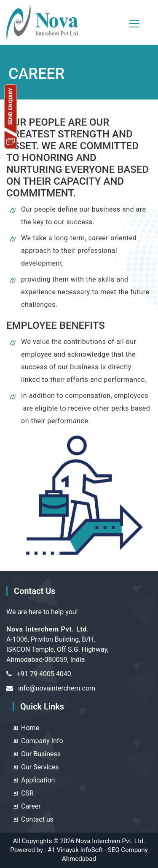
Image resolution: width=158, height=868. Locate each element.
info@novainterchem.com (57, 688)
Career (31, 806)
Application (38, 780)
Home (30, 728)
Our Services (40, 767)
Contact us (37, 819)
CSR (27, 793)
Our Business (41, 754)
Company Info (42, 741)
